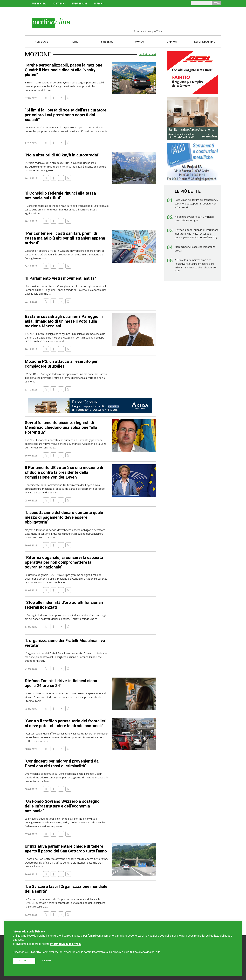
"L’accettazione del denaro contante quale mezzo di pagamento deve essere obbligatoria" (64, 517)
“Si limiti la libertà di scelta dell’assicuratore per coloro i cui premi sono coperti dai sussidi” (66, 115)
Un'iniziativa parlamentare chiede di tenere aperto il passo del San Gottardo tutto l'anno (66, 849)
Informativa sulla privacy (66, 944)
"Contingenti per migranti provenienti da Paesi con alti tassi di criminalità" (62, 764)
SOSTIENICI (59, 4)
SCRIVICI (98, 4)
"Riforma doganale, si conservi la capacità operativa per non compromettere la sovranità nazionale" (64, 562)
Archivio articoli (148, 54)
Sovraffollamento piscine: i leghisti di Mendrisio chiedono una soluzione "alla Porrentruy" (61, 427)
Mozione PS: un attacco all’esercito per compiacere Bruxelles (61, 364)
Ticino (74, 42)
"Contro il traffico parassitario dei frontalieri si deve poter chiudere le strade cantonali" (66, 723)
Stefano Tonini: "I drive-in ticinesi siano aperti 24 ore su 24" (61, 683)
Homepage (41, 42)
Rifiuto (46, 961)
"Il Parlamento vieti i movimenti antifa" (60, 278)
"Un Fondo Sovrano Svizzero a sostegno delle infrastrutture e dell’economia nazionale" (62, 806)
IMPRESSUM (80, 4)
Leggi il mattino (205, 42)
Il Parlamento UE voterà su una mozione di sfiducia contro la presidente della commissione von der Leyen (64, 472)
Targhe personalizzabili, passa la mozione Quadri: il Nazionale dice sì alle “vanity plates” (64, 70)
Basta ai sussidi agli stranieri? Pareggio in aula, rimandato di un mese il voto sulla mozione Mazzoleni (64, 321)
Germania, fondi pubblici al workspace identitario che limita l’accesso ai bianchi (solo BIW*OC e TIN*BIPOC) (197, 234)
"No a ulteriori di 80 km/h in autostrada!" (62, 155)
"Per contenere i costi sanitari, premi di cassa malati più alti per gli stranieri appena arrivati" (65, 238)
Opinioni (172, 42)
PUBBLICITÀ (39, 4)
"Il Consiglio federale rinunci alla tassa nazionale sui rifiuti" (60, 196)
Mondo (139, 42)
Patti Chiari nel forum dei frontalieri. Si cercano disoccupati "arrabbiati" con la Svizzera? (196, 203)
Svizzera (107, 42)
